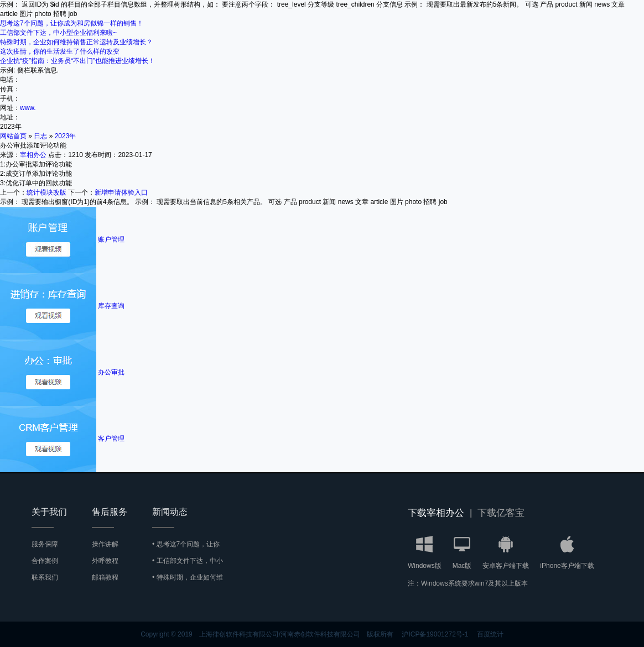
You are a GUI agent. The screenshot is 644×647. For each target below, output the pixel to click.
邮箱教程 (105, 577)
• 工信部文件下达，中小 (188, 561)
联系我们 (45, 577)
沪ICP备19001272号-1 (435, 634)
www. (28, 108)
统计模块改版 (46, 192)
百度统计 (490, 634)
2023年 (66, 136)
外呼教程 (105, 561)
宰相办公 (33, 155)
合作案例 (45, 561)
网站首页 (13, 136)
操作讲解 (105, 544)
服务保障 (45, 544)
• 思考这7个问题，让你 (186, 544)
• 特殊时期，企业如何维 (188, 577)
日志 (40, 136)
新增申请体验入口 (121, 192)
